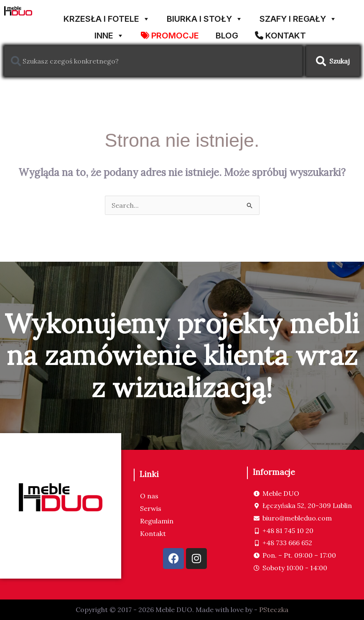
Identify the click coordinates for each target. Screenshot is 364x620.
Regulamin (157, 521)
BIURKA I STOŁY (205, 16)
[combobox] (153, 61)
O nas (149, 496)
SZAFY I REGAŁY (298, 16)
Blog (227, 34)
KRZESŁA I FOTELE (107, 16)
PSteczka (274, 610)
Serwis (151, 508)
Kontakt (153, 533)
